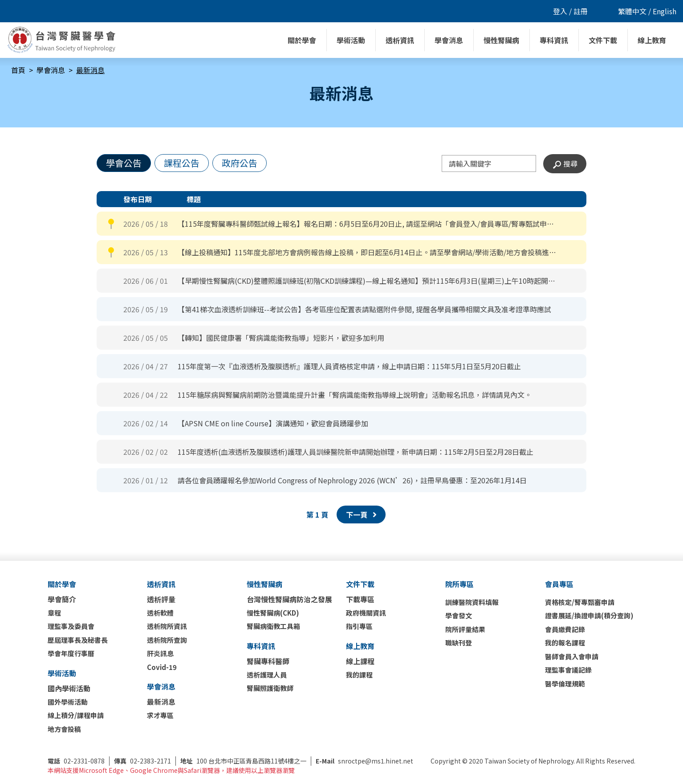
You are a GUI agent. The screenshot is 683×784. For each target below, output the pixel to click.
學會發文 (459, 615)
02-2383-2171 (142, 761)
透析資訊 (161, 584)
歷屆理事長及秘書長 (78, 640)
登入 (560, 11)
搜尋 (565, 164)
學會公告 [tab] (124, 163)
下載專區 (360, 599)
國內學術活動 (69, 688)
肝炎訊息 (160, 653)
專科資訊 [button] (554, 40)
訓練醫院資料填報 (472, 602)
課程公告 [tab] (182, 163)
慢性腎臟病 (264, 584)
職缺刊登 (459, 643)
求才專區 (160, 715)
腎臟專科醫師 (268, 661)
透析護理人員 (267, 675)
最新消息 (161, 702)
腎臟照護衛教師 (270, 688)
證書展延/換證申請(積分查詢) (589, 615)
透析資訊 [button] (400, 40)
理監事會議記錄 (568, 670)
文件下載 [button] (603, 40)
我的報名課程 (565, 643)
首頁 (18, 70)
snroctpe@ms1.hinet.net (364, 761)
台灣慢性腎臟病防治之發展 (289, 599)
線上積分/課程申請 (76, 715)
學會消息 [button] (449, 40)
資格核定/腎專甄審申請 (580, 602)
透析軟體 (160, 613)
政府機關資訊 (366, 613)
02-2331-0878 (76, 761)
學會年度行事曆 (71, 653)
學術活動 (62, 673)
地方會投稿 (64, 729)
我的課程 (359, 675)
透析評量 (161, 599)
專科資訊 (261, 646)
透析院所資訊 (167, 626)
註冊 (581, 11)
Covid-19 (162, 667)
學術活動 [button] (351, 40)
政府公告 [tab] (240, 163)
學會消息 (51, 70)
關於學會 (62, 584)
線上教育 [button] (652, 40)
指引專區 (359, 626)
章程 (54, 613)
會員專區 (559, 584)
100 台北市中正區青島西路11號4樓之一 (243, 761)
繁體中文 (632, 11)
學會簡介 (62, 599)
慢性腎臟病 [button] (501, 40)
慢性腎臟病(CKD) (273, 613)
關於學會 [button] (302, 40)
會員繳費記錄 (565, 629)
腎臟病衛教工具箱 (273, 626)
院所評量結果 (465, 629)
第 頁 (317, 514)
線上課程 (360, 661)
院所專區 (459, 584)
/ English (661, 11)
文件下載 (360, 584)
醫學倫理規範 (565, 684)
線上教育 (360, 646)
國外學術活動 (68, 702)
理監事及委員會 (71, 626)
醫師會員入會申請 (572, 656)
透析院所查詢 (167, 640)
